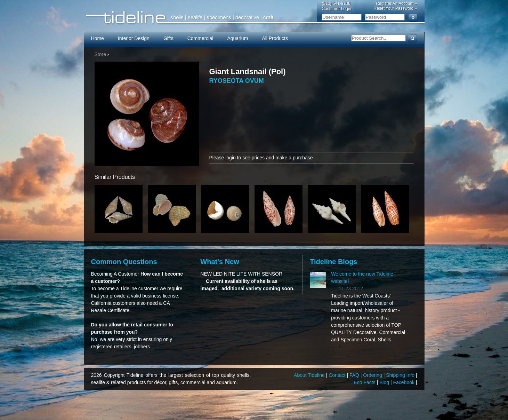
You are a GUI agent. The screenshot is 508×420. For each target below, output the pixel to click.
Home (98, 38)
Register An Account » (396, 3)
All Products (275, 38)
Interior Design (134, 38)
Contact (338, 375)
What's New (220, 262)
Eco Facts (365, 382)
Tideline (254, 18)
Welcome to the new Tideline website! (362, 278)
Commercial (200, 38)
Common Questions (124, 262)
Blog (385, 382)
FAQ (355, 375)
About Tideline (310, 375)
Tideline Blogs (333, 262)
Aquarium (237, 38)
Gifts (168, 38)
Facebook (404, 382)
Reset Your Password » (396, 8)
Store (100, 54)
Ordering (373, 375)
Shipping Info (401, 375)
